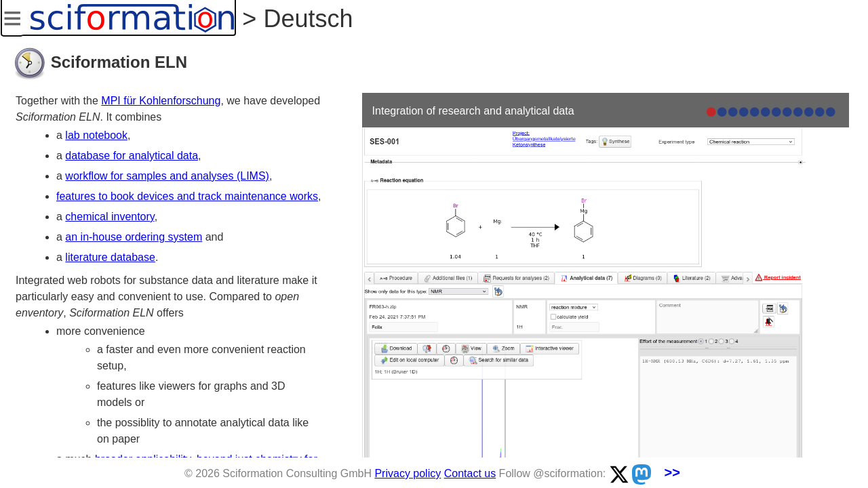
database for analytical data (132, 156)
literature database (110, 257)
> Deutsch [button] (294, 19)
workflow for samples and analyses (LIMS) (167, 176)
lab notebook (96, 135)
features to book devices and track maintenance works (187, 196)
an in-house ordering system (134, 237)
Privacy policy (408, 473)
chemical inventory (110, 217)
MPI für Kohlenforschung (161, 101)
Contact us (470, 473)
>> (672, 472)
